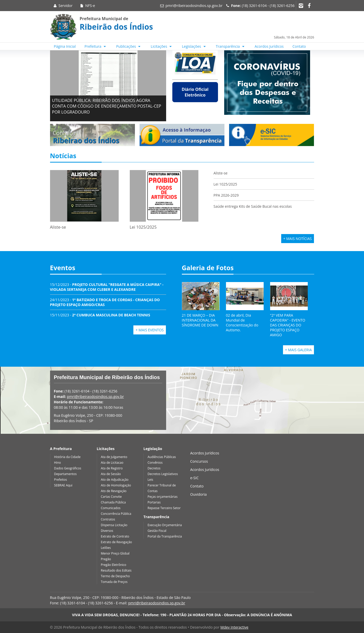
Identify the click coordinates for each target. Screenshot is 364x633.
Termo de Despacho (115, 576)
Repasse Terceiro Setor (164, 508)
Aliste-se (221, 173)
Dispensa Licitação (114, 525)
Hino (58, 463)
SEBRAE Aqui (63, 485)
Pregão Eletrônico (114, 565)
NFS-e (87, 6)
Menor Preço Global (115, 553)
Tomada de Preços (114, 582)
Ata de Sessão (111, 474)
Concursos (199, 461)
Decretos (154, 468)
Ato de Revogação (114, 491)
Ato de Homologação (116, 485)
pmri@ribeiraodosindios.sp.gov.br (194, 6)
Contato (299, 46)
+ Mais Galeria (298, 350)
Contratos (108, 519)
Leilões (106, 548)
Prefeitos (61, 480)
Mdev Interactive (234, 627)
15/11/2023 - (100, 315)
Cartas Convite (111, 497)
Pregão (106, 559)
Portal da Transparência (165, 536)
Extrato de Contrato (115, 536)
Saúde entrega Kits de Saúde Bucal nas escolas (253, 206)
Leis (150, 480)
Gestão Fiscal (157, 531)
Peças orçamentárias (163, 497)
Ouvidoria (198, 494)
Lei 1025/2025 (225, 184)
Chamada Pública (113, 502)
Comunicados (111, 508)
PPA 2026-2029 (226, 195)
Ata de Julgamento (114, 457)
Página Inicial (65, 46)
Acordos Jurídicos (269, 46)
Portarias (154, 502)
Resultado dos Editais (116, 570)
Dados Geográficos (68, 468)
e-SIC (194, 478)
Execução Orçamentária (165, 525)
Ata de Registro (112, 468)
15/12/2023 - (107, 287)
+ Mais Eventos (149, 330)
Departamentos (66, 474)
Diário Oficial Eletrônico (195, 92)
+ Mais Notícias (298, 239)
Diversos (107, 531)
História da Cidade (67, 457)
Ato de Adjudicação (115, 480)
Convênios (155, 463)
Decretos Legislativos (163, 474)
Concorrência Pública (116, 514)
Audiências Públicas (162, 457)
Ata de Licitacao (112, 463)
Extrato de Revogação (116, 542)
